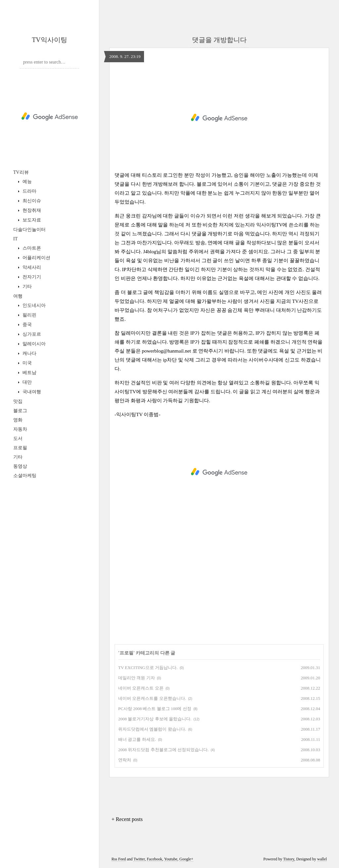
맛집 (18, 401)
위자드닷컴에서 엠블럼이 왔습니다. (152, 729)
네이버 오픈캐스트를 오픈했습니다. (152, 698)
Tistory (289, 859)
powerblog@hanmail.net (167, 351)
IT (15, 239)
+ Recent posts (127, 819)
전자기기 (31, 277)
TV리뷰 (21, 172)
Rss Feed (119, 859)
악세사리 (31, 267)
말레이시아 (33, 344)
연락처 (125, 760)
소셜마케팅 (25, 476)
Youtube (171, 859)
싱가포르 (31, 334)
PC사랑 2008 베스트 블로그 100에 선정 (155, 709)
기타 (26, 287)
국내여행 (31, 392)
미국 (26, 363)
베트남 (29, 373)
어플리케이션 (36, 258)
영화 (18, 420)
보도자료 (31, 220)
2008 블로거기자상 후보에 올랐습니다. (155, 719)
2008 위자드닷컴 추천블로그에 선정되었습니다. (163, 750)
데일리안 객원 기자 (137, 678)
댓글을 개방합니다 (219, 40)
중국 (26, 325)
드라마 (29, 191)
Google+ (186, 859)
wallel (322, 859)
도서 (18, 438)
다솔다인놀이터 (29, 230)
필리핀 (29, 315)
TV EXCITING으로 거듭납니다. (148, 668)
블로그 (20, 411)
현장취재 (31, 210)
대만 (26, 382)
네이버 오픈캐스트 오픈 (141, 688)
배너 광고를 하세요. (137, 739)
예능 (26, 182)
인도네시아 (33, 305)
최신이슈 (31, 201)
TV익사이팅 (49, 40)
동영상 (20, 466)
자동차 (20, 429)
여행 (18, 296)
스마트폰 (31, 248)
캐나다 (29, 353)
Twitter (139, 859)
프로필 (20, 448)
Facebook (154, 859)
